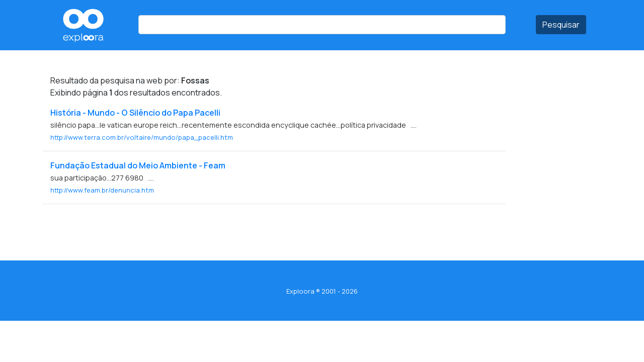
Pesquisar (561, 25)
